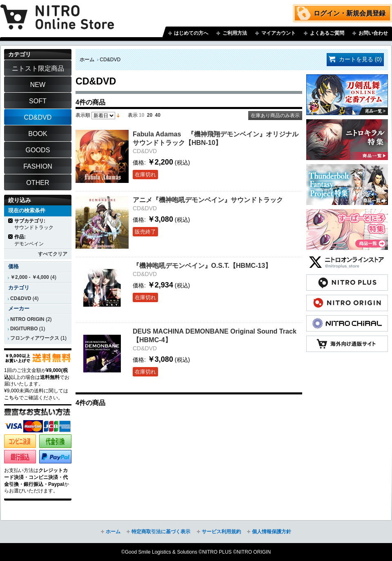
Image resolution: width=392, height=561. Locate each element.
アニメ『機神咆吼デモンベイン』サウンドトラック (208, 200)
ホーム (87, 60)
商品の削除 (11, 221)
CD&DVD (21, 298)
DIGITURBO (24, 329)
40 (158, 115)
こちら (11, 398)
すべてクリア (53, 254)
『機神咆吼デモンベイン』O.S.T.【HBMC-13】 (202, 265)
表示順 (83, 115)
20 (150, 115)
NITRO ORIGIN (27, 319)
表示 (133, 115)
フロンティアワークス (35, 338)
